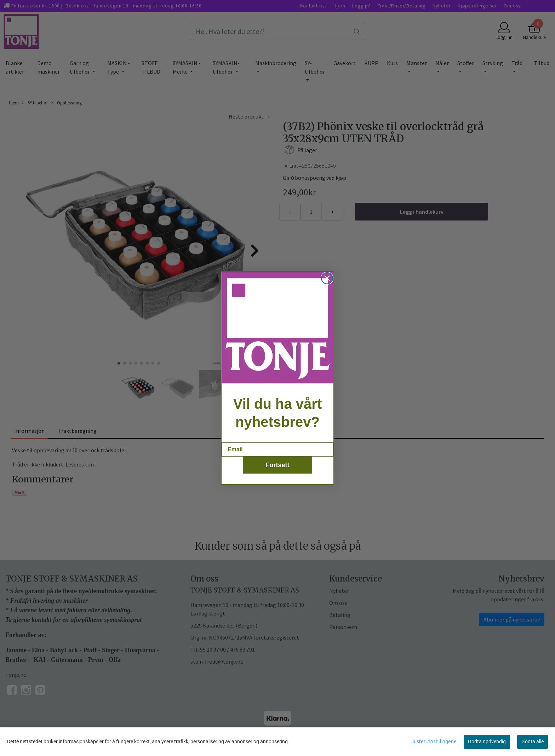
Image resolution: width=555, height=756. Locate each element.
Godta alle (533, 741)
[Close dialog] (327, 278)
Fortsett (278, 465)
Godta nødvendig (487, 741)
